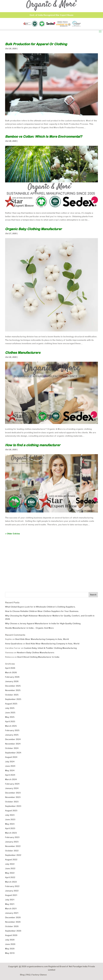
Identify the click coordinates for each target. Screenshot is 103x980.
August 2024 (11, 757)
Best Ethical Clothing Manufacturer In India (38, 657)
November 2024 (13, 744)
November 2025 (13, 690)
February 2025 (12, 730)
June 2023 (10, 819)
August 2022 (11, 860)
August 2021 (11, 895)
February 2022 (12, 886)
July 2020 (10, 940)
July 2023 (10, 815)
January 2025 (12, 735)
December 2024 (13, 739)
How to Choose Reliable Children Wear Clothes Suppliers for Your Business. (42, 611)
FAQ (28, 975)
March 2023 (11, 833)
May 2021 (10, 904)
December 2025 (13, 686)
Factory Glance (39, 975)
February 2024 (12, 784)
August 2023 (11, 811)
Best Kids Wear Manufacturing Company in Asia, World (42, 639)
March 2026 (11, 672)
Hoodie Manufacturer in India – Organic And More (29, 628)
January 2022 (12, 891)
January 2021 (12, 913)
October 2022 (12, 851)
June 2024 (10, 766)
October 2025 (12, 695)
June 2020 (10, 944)
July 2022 (10, 864)
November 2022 (13, 846)
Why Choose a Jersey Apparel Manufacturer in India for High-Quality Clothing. (43, 623)
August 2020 (11, 935)
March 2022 (11, 882)
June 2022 (10, 868)
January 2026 (12, 681)
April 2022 (10, 877)
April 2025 (10, 721)
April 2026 (10, 668)
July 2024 (10, 762)
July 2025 (10, 708)
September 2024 (13, 753)
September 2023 (13, 806)
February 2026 (12, 677)
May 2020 (10, 949)
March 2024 (11, 779)
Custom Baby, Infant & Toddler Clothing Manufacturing (50, 648)
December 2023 (13, 793)
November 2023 (13, 797)
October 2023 (12, 802)
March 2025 (11, 726)
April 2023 (10, 828)
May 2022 (10, 873)
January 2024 (12, 788)
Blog (22, 975)
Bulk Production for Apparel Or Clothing (36, 44)
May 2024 (10, 770)
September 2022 (13, 855)
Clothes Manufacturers (23, 353)
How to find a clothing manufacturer (33, 445)
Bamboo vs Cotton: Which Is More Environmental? (44, 136)
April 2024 (10, 775)
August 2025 (11, 704)
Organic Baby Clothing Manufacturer (33, 229)
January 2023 (12, 842)
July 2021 (10, 900)
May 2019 (10, 953)
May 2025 (10, 717)
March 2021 (11, 909)
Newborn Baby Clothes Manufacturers (36, 653)
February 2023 (12, 837)
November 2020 (13, 922)
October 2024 (12, 748)
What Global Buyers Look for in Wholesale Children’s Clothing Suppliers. (40, 607)
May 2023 (10, 824)
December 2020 (13, 917)
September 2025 (13, 699)
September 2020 (13, 931)
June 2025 (10, 713)
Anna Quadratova (14, 644)
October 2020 (12, 926)
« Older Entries (12, 534)
